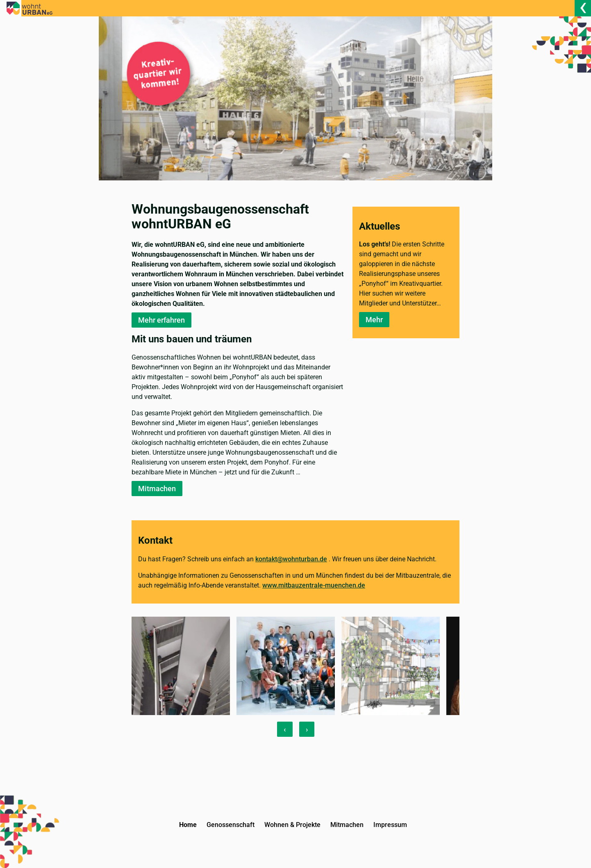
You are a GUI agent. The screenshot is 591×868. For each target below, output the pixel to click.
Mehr (374, 320)
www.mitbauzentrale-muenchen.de (314, 585)
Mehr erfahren (161, 320)
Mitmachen (157, 489)
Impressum (390, 825)
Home (188, 825)
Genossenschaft (231, 825)
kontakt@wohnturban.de (291, 559)
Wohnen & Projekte (292, 825)
